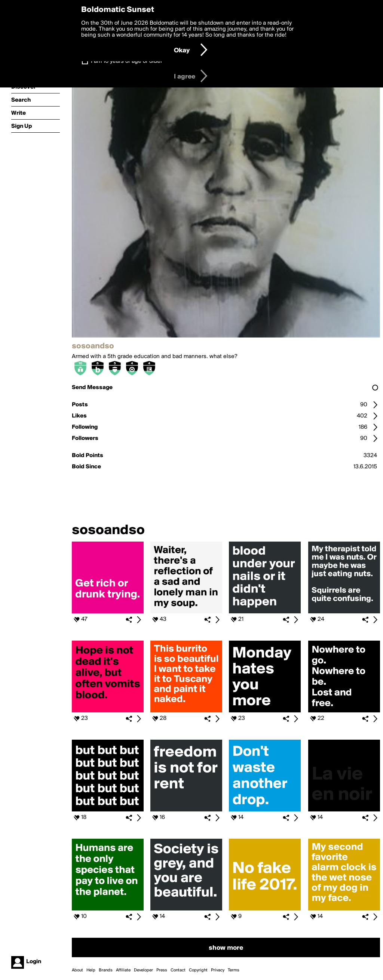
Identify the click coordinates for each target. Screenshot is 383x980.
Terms (234, 970)
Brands (106, 970)
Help (91, 970)
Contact (178, 970)
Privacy (218, 970)
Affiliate (123, 970)
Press (162, 970)
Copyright (198, 970)
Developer (143, 970)
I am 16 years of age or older (127, 61)
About (77, 970)
